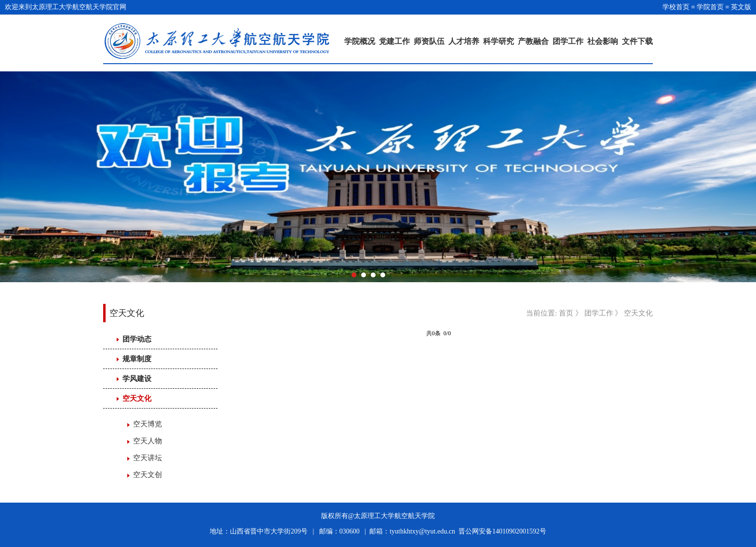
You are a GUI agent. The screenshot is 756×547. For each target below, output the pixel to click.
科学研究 (499, 41)
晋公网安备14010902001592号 (502, 531)
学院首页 (710, 7)
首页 (566, 313)
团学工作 (568, 41)
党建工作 (394, 41)
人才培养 (464, 41)
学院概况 (360, 41)
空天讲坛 (148, 458)
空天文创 (148, 475)
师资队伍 (429, 41)
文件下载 (637, 41)
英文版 (741, 7)
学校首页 (676, 7)
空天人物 (148, 441)
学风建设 (137, 379)
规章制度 (137, 359)
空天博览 (148, 424)
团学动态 (137, 339)
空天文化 (137, 398)
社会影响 (603, 41)
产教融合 (533, 41)
